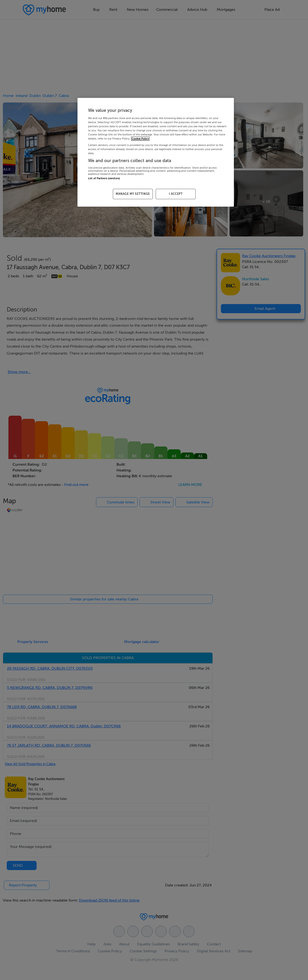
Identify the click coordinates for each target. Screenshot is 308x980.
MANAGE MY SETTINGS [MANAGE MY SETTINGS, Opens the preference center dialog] (133, 194)
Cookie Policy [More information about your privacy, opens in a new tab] (140, 139)
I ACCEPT (176, 194)
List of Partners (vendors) (104, 178)
